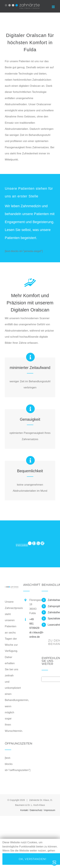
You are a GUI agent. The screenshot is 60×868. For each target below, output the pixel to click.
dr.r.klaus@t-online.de (33, 635)
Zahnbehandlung (51, 600)
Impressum (50, 810)
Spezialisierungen (51, 618)
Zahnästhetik (51, 612)
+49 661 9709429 (33, 624)
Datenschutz (36, 810)
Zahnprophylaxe (51, 606)
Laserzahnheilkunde (51, 625)
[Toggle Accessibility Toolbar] (54, 862)
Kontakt (24, 810)
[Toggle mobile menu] (54, 7)
